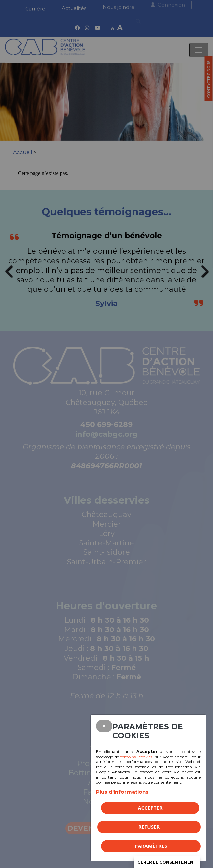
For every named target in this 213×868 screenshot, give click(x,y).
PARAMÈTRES (151, 846)
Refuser (149, 827)
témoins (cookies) (137, 757)
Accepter (150, 808)
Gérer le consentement (167, 862)
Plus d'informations (122, 792)
